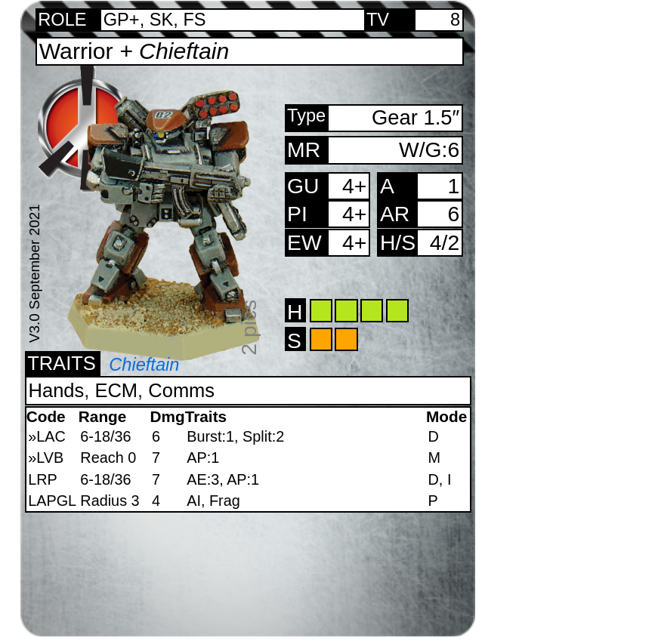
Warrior (134, 51)
